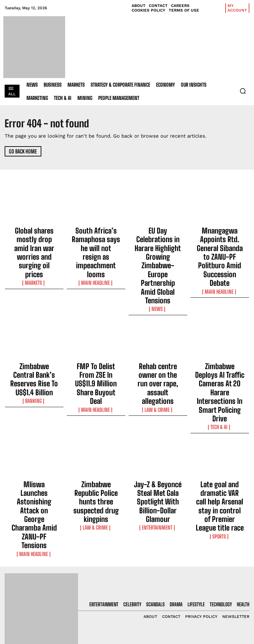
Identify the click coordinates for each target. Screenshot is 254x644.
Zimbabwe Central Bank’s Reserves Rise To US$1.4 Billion (34, 322)
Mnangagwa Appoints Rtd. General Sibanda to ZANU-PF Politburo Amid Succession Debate (220, 238)
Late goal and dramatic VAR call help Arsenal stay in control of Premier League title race (220, 405)
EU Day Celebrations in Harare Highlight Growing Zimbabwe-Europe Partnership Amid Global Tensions (158, 241)
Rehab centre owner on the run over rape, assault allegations (158, 322)
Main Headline (96, 254)
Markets (34, 254)
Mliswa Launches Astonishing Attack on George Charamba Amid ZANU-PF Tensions (34, 405)
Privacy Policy (215, 579)
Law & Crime (158, 334)
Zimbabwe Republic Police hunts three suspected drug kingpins (96, 402)
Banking (34, 334)
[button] (243, 91)
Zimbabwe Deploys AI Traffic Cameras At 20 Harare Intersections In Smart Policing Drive (220, 324)
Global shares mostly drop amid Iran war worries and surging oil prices (34, 238)
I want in (222, 562)
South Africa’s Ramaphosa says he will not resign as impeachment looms (96, 238)
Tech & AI (220, 340)
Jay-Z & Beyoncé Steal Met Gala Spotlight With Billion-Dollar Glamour (158, 402)
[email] (222, 546)
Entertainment (158, 414)
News (158, 260)
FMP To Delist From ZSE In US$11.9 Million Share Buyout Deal (96, 322)
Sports (220, 420)
